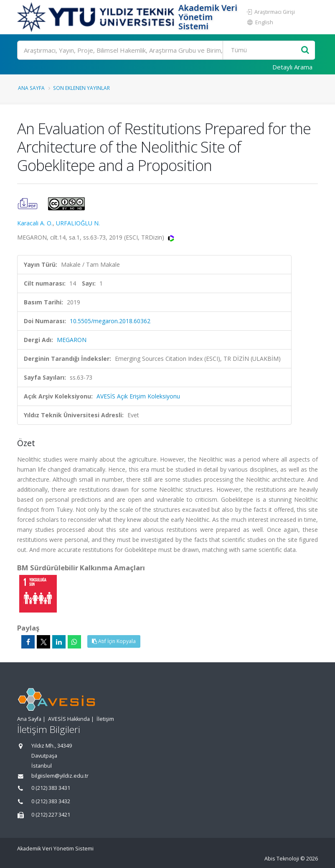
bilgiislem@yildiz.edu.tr (60, 776)
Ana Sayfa (31, 88)
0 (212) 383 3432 (51, 801)
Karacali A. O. (35, 223)
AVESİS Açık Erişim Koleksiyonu (138, 396)
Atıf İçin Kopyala (114, 641)
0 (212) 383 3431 (51, 788)
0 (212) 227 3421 (51, 815)
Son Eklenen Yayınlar (81, 88)
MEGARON (72, 340)
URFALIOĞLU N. (78, 223)
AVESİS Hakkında (69, 719)
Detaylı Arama (292, 67)
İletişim (105, 719)
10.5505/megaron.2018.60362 (110, 321)
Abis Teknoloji (282, 859)
